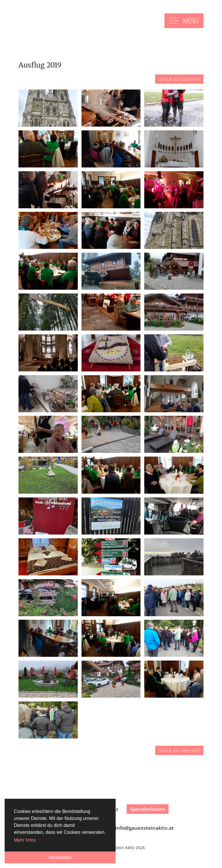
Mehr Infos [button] (25, 840)
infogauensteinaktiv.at (145, 828)
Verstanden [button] (60, 857)
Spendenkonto (148, 809)
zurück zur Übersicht (179, 79)
